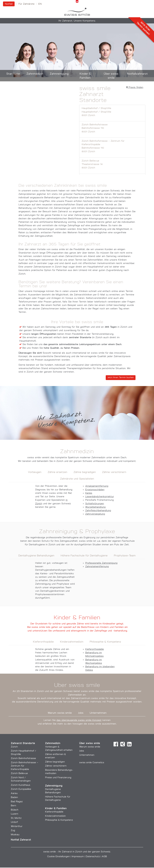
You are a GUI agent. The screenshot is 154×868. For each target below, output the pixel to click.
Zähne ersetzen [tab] (57, 473)
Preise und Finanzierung (58, 778)
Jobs (82, 751)
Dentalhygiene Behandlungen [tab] (36, 556)
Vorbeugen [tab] (35, 473)
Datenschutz (93, 857)
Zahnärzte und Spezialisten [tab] (77, 479)
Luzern (15, 814)
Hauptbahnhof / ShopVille (112, 113)
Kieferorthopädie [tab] (43, 642)
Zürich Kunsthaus (20, 786)
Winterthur (17, 827)
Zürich (14, 747)
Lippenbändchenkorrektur (100, 497)
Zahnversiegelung (95, 515)
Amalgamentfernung (97, 487)
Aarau (14, 794)
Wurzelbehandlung (95, 508)
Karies (89, 494)
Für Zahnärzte (26, 4)
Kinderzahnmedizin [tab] (72, 642)
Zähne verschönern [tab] (114, 473)
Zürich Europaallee (21, 790)
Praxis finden (135, 88)
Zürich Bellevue (112, 165)
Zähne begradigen (55, 762)
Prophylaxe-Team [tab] (125, 556)
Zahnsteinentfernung (97, 567)
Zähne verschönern (56, 766)
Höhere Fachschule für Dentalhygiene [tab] (84, 556)
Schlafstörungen (95, 504)
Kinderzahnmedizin (55, 817)
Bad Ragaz (17, 802)
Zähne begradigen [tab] (85, 473)
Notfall (9, 4)
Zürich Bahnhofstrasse (112, 129)
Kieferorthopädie (95, 650)
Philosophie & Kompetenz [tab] (105, 642)
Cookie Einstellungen (59, 857)
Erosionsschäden (95, 490)
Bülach (15, 810)
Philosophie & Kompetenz (59, 821)
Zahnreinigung (59, 74)
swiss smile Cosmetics (92, 763)
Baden (14, 798)
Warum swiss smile (90, 747)
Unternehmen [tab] (98, 713)
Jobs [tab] (81, 713)
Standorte (13, 74)
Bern (13, 806)
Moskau (15, 835)
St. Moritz (16, 819)
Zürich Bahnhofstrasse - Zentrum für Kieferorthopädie (112, 147)
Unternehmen (87, 756)
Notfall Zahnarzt (21, 840)
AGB (104, 857)
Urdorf (14, 823)
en (40, 4)
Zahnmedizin (35, 74)
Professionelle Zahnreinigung (101, 564)
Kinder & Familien (85, 76)
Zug (13, 831)
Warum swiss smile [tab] (60, 713)
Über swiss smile (111, 76)
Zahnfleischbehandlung (98, 511)
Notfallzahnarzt (137, 74)
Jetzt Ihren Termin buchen (121, 378)
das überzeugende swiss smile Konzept (79, 721)
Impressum (78, 857)
